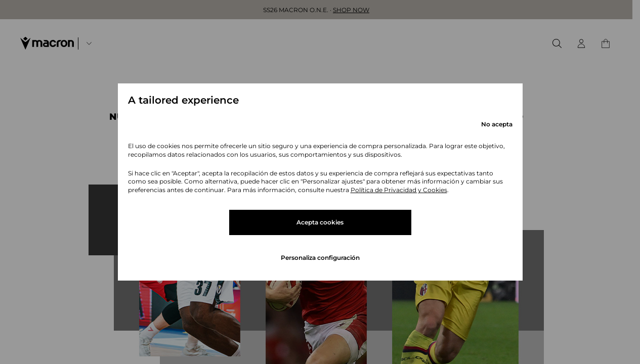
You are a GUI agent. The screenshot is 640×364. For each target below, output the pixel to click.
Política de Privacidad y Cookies (399, 190)
